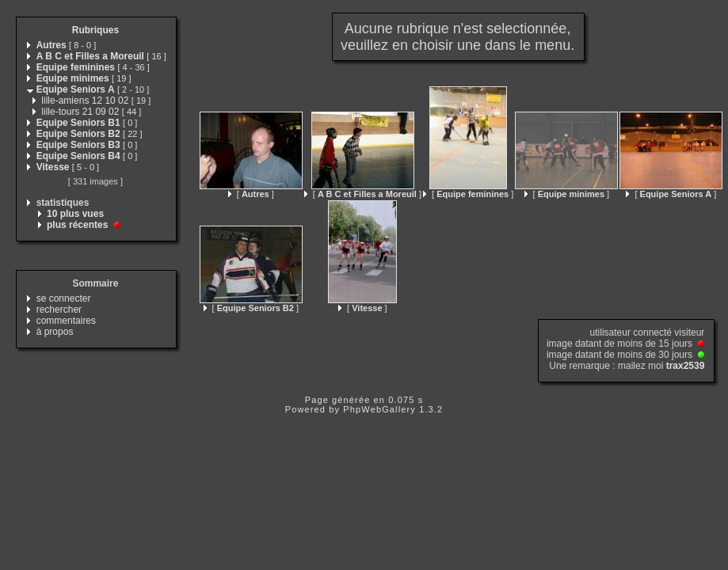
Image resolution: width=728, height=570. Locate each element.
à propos (55, 332)
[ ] (251, 194)
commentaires (66, 321)
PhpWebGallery (379, 409)
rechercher (59, 310)
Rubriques (95, 30)
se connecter (64, 298)
